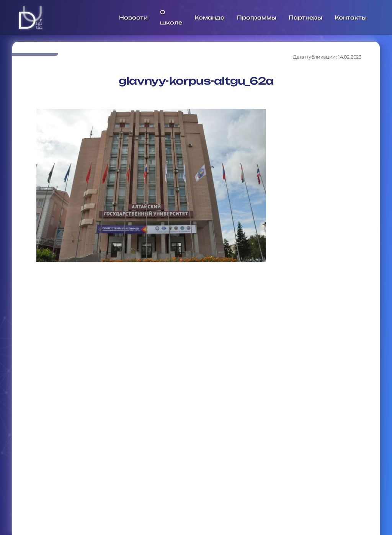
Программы (257, 17)
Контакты (351, 17)
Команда (210, 17)
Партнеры (305, 17)
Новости (133, 17)
